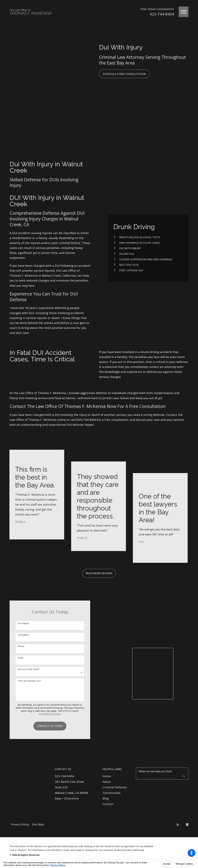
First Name (23, 623)
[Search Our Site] (184, 777)
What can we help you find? (155, 771)
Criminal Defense (115, 787)
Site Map (38, 824)
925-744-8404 (162, 14)
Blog (106, 798)
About (107, 782)
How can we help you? (29, 681)
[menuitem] (148, 237)
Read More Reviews (99, 573)
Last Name (23, 635)
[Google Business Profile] (187, 825)
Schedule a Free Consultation (124, 74)
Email (21, 658)
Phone (21, 646)
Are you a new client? (29, 669)
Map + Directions (67, 798)
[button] (192, 853)
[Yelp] (178, 825)
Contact (108, 804)
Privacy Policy (20, 824)
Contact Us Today (50, 726)
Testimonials (112, 793)
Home (107, 776)
